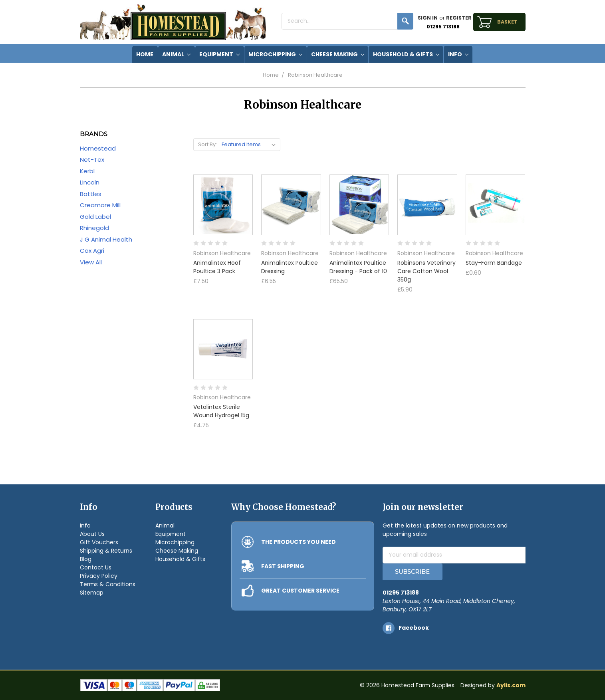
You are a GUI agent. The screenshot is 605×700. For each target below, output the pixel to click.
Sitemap (92, 593)
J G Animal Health (106, 239)
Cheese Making (338, 54)
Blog (86, 559)
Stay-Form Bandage (494, 263)
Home (271, 75)
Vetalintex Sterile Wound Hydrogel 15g (221, 411)
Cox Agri (92, 251)
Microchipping (275, 54)
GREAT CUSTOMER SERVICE (300, 591)
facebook (414, 628)
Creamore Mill (100, 205)
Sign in (428, 18)
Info (458, 54)
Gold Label (95, 217)
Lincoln (90, 182)
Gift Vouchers (99, 542)
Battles (91, 194)
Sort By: (207, 144)
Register (459, 18)
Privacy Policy (99, 576)
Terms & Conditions (108, 584)
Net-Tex (92, 160)
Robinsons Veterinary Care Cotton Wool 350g (426, 271)
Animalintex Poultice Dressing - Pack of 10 (358, 267)
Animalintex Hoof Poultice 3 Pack (217, 267)
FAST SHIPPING (283, 566)
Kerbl (87, 171)
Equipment (219, 54)
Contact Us (96, 567)
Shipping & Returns (106, 551)
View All (91, 262)
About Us (92, 534)
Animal (176, 54)
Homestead (98, 148)
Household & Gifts (406, 54)
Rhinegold (94, 228)
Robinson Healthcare (315, 75)
